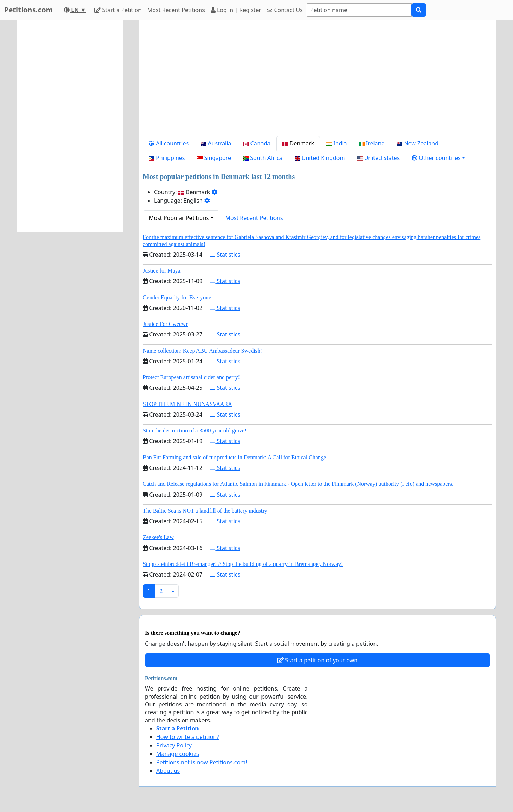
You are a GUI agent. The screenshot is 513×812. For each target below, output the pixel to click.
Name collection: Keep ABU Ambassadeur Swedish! (202, 351)
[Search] (359, 10)
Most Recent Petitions (176, 10)
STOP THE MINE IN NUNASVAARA (187, 404)
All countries (169, 143)
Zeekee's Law (158, 537)
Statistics (225, 255)
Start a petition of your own (317, 660)
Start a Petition (118, 10)
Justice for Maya (162, 271)
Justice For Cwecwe (166, 324)
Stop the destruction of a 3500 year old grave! (194, 431)
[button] (438, 158)
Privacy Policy (174, 745)
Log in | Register (236, 10)
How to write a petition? (188, 737)
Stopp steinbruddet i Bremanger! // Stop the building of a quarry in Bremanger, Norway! (243, 564)
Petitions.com (28, 10)
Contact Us (285, 10)
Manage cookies (178, 754)
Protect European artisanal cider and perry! (191, 377)
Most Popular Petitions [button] (179, 218)
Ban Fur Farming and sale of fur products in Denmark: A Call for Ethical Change (234, 457)
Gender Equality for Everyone (177, 297)
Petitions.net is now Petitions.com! (202, 762)
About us (168, 771)
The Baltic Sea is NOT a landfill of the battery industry (205, 511)
